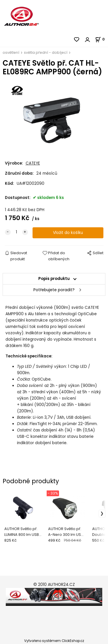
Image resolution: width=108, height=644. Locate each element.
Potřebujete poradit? (54, 290)
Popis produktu (54, 279)
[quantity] (16, 232)
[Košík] (102, 39)
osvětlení (11, 52)
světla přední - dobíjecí (46, 52)
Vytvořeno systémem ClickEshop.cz (54, 641)
